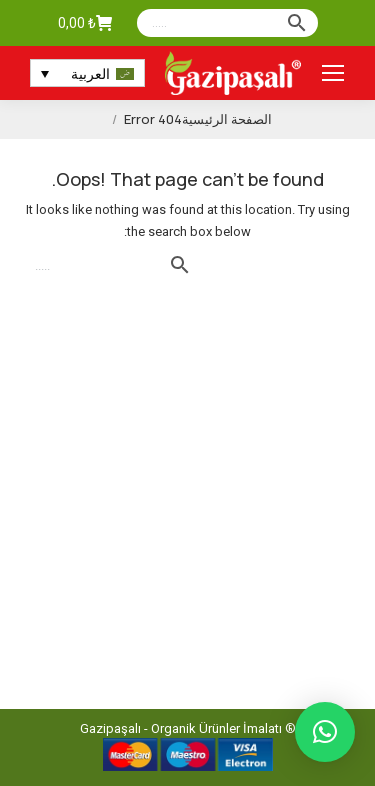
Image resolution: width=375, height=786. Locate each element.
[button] (325, 732)
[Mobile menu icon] (333, 73)
